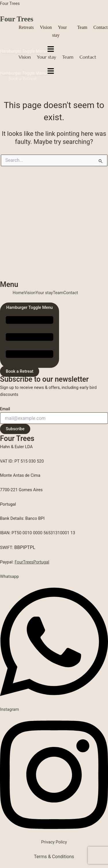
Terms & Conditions (54, 857)
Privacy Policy (54, 842)
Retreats (26, 27)
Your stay (47, 57)
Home (18, 293)
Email (5, 409)
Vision (46, 27)
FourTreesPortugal (32, 562)
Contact (101, 27)
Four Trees (10, 3)
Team (82, 27)
